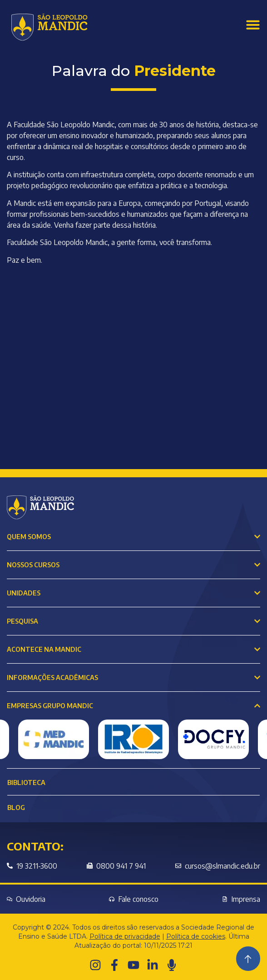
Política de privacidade (125, 936)
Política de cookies (196, 936)
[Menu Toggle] (253, 25)
